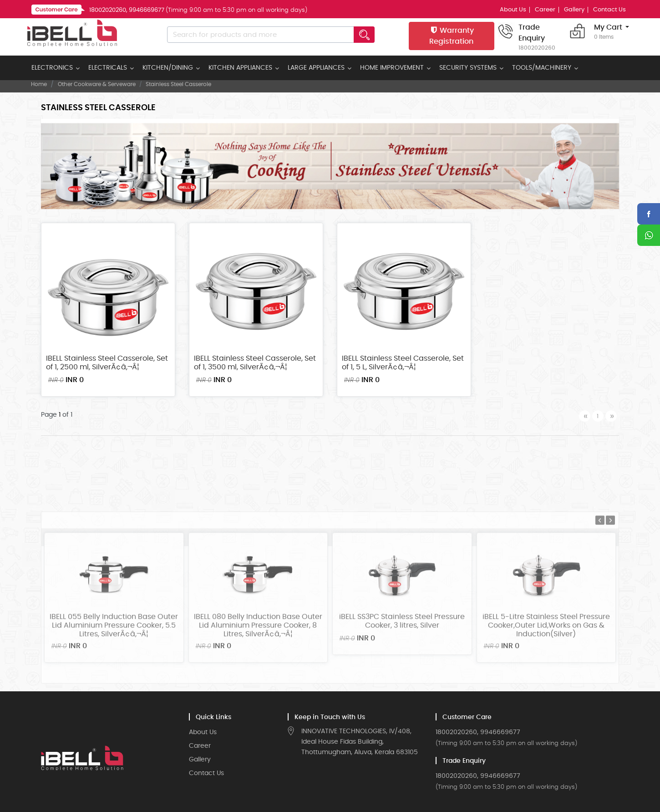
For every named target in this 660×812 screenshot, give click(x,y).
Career (545, 10)
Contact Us (609, 10)
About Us (513, 10)
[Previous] (585, 416)
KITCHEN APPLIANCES (240, 68)
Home (39, 84)
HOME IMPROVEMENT (392, 68)
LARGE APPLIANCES (316, 68)
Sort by (495, 109)
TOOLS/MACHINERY (542, 68)
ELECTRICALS (108, 68)
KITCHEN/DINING (168, 68)
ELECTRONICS (52, 68)
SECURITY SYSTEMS (468, 68)
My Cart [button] (608, 32)
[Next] (611, 416)
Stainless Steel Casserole (178, 84)
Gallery (574, 10)
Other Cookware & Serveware (97, 84)
